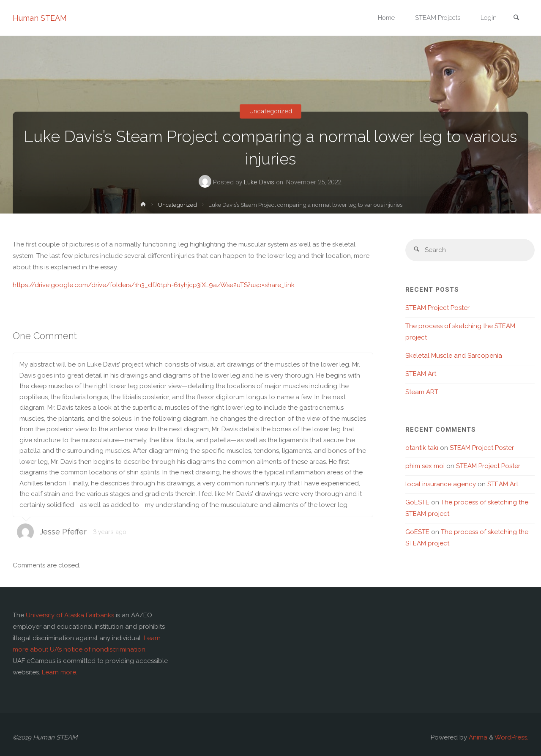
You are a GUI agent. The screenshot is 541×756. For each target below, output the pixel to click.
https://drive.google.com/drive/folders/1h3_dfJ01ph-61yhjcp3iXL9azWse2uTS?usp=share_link (154, 285)
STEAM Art (421, 374)
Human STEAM (40, 18)
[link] (516, 18)
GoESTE (417, 502)
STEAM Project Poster (437, 308)
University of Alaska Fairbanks (70, 615)
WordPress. (511, 737)
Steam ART (422, 392)
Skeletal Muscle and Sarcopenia (454, 356)
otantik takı (422, 448)
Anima (477, 737)
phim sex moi (425, 466)
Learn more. (60, 672)
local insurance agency (441, 484)
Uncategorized (271, 111)
